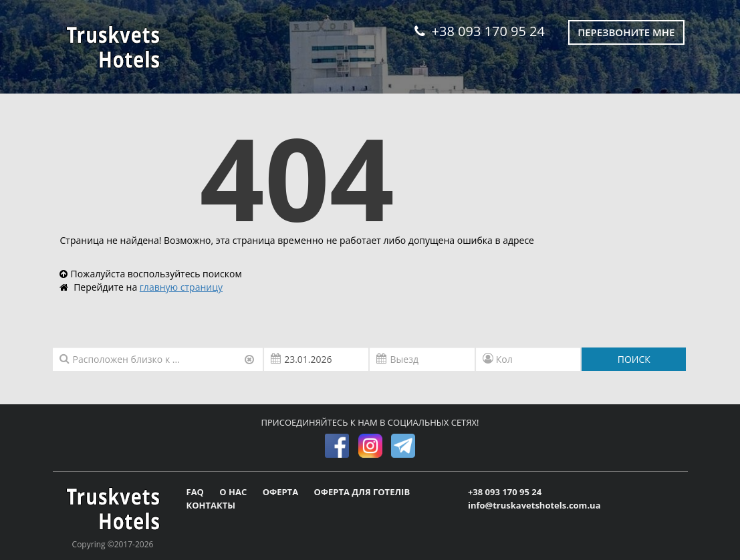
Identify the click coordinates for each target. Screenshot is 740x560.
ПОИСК (634, 359)
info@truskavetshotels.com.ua (534, 505)
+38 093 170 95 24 (480, 31)
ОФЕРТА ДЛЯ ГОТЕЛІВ (362, 492)
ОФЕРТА (282, 492)
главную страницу (181, 287)
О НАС (234, 492)
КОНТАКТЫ (211, 505)
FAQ (197, 492)
